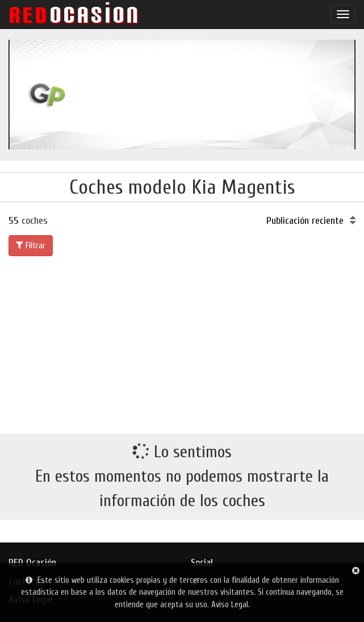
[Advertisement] (182, 343)
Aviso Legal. (231, 605)
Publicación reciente (311, 221)
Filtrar (31, 245)
